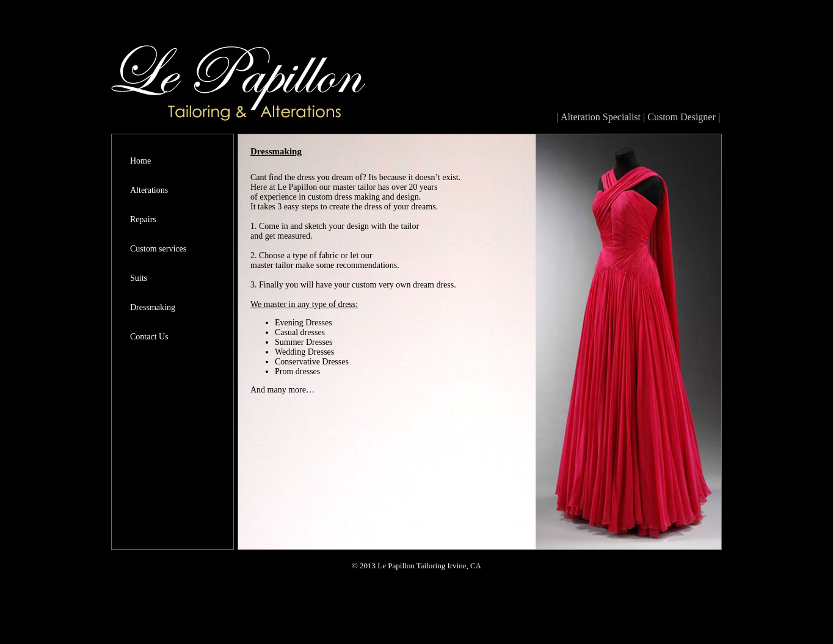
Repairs (143, 219)
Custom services (158, 249)
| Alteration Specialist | (602, 117)
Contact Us (149, 337)
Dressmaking (153, 307)
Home (140, 161)
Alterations (149, 190)
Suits (139, 278)
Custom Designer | (684, 117)
